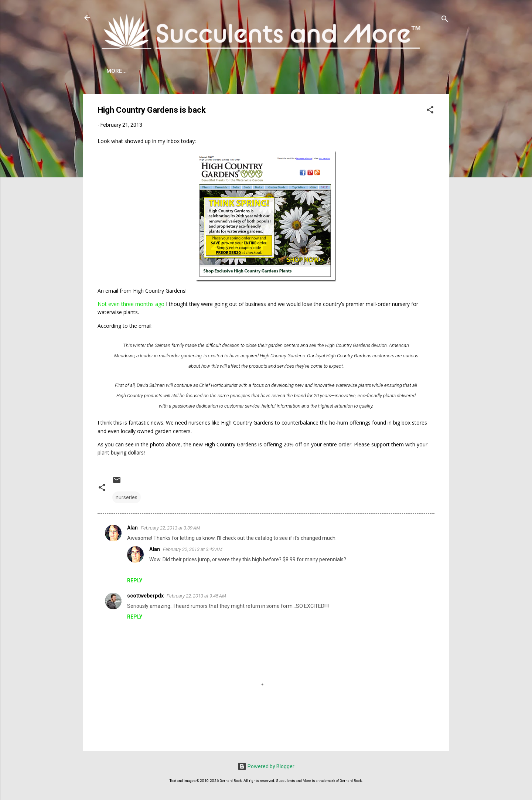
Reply (135, 581)
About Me (121, 71)
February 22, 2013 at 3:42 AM (193, 549)
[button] (430, 111)
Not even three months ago (131, 304)
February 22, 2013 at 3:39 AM (170, 528)
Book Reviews (345, 71)
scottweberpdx (145, 596)
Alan (132, 528)
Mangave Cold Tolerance (271, 71)
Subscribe (393, 71)
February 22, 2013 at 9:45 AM (196, 596)
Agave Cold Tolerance (183, 71)
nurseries (127, 497)
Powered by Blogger (266, 766)
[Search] (445, 20)
